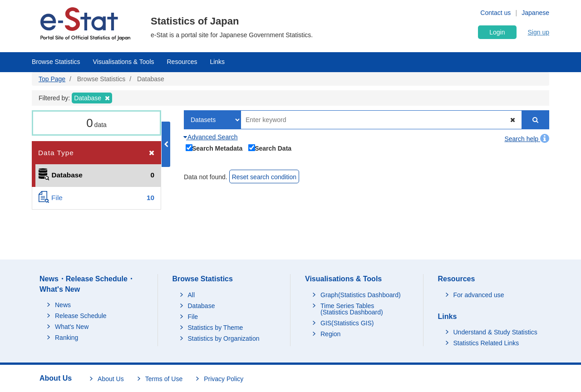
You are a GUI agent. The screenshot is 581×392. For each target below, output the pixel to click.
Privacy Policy (224, 379)
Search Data (270, 147)
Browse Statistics (56, 62)
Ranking (66, 338)
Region (330, 334)
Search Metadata (214, 147)
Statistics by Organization (224, 338)
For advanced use (479, 295)
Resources (182, 62)
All (192, 295)
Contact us (495, 13)
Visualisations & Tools (124, 62)
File (193, 317)
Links (217, 62)
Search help (527, 139)
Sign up (539, 32)
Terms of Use (164, 379)
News (63, 305)
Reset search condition (264, 177)
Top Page (52, 79)
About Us (111, 379)
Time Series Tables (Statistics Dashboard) (352, 309)
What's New (72, 327)
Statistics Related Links (486, 343)
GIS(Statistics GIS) (347, 323)
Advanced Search (211, 137)
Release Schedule (81, 316)
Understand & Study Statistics (495, 332)
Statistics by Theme (216, 328)
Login (497, 32)
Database (202, 306)
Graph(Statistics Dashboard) (361, 295)
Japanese (535, 13)
